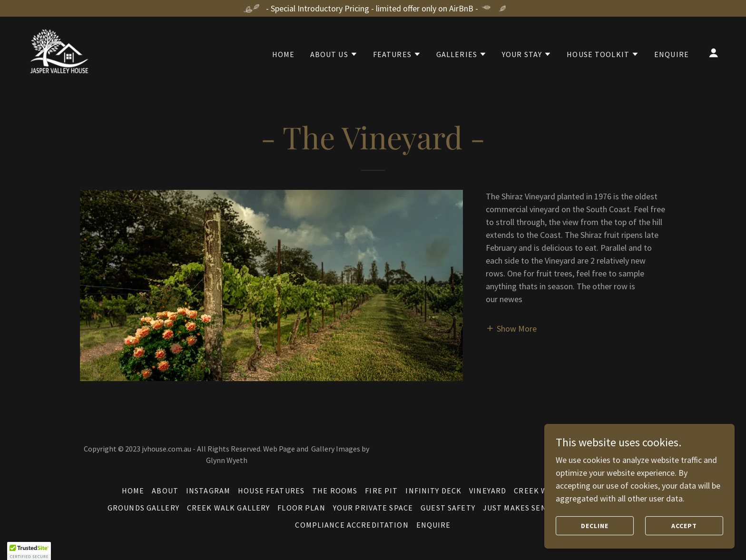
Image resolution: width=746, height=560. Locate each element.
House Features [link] (271, 491)
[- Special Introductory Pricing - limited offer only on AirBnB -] (373, 8)
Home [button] (133, 491)
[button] (334, 54)
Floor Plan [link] (301, 508)
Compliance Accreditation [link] (352, 525)
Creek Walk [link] (538, 491)
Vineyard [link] (488, 491)
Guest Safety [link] (448, 508)
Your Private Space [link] (373, 508)
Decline (595, 526)
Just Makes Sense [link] (519, 508)
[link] (58, 52)
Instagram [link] (208, 491)
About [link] (165, 491)
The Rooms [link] (335, 491)
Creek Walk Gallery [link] (228, 508)
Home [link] (284, 54)
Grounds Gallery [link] (143, 508)
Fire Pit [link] (381, 491)
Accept (684, 526)
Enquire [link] (672, 54)
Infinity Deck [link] (433, 491)
